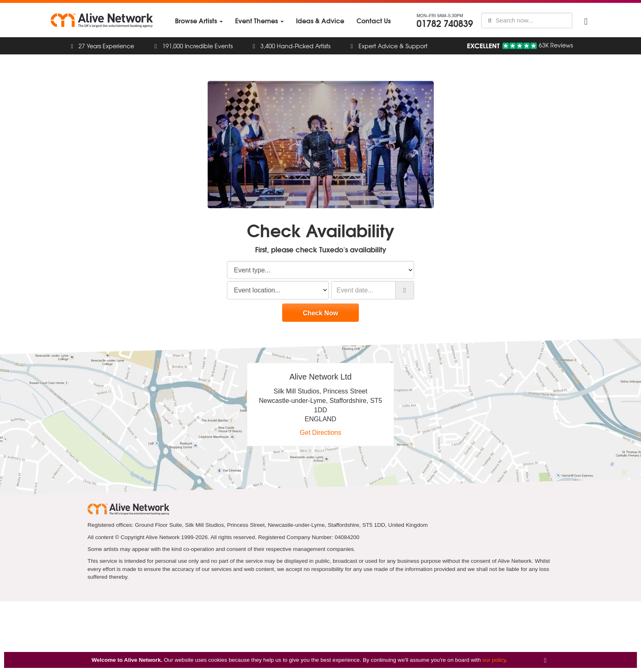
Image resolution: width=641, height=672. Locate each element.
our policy (494, 660)
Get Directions (320, 433)
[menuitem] (199, 21)
